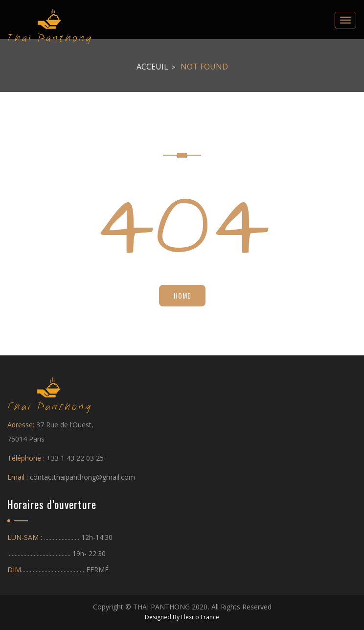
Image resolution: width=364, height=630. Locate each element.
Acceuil (152, 67)
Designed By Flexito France (182, 617)
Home (182, 295)
